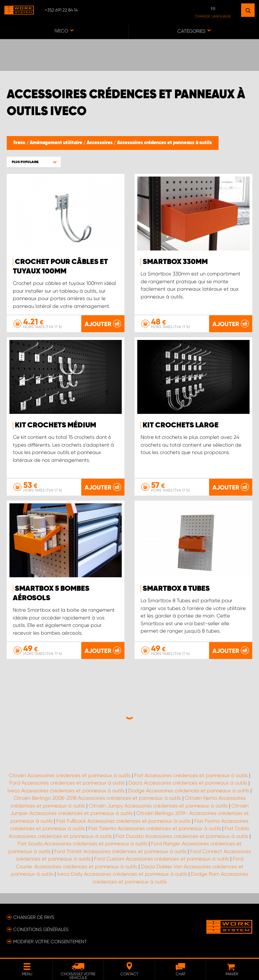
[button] (34, 162)
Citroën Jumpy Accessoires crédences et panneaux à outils (158, 806)
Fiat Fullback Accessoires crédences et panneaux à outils (123, 821)
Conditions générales (41, 929)
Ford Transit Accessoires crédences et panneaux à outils (120, 851)
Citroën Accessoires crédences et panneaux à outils (70, 775)
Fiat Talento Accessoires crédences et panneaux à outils (155, 828)
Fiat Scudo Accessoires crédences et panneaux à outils (82, 844)
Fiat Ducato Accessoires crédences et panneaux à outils (182, 836)
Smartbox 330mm (175, 262)
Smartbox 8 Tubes (176, 589)
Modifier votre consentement (50, 942)
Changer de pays (34, 917)
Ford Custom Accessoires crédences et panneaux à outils (162, 859)
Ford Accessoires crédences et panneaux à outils (67, 783)
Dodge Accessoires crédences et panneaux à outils (189, 791)
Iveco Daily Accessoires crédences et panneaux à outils (122, 874)
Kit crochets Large (181, 425)
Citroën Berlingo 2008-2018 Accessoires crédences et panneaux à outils (97, 798)
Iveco (20, 143)
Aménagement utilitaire (56, 143)
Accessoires (100, 143)
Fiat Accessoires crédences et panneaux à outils (191, 775)
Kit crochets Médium (55, 425)
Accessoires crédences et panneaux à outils (164, 143)
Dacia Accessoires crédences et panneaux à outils (188, 783)
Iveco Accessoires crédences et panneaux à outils (66, 791)
